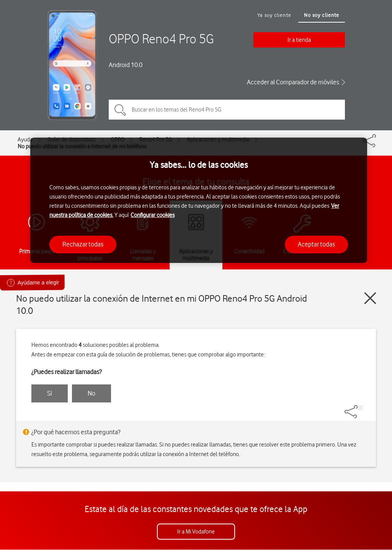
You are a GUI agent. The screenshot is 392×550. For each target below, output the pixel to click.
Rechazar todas (83, 244)
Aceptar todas (316, 244)
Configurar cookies (153, 215)
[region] (199, 200)
